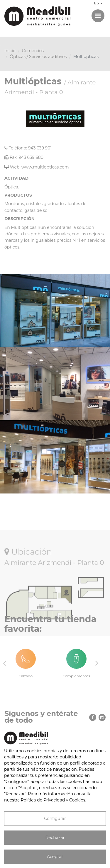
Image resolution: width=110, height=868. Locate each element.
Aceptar (55, 857)
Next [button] (97, 663)
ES (98, 3)
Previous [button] (4, 663)
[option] (30, 663)
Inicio (10, 51)
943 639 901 (40, 148)
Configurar (55, 818)
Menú (100, 13)
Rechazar (55, 838)
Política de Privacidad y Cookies (53, 800)
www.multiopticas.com (45, 167)
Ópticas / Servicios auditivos (38, 57)
